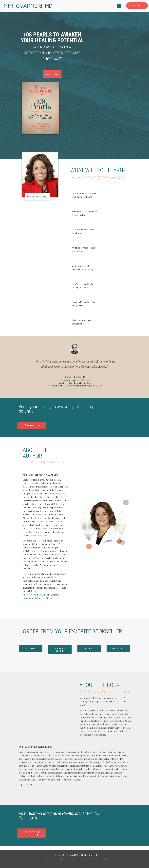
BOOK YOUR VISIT (137, 6)
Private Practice (51, 859)
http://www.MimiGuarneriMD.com (38, 598)
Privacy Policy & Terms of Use (94, 859)
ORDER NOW (26, 785)
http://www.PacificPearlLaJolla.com (39, 595)
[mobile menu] (119, 6)
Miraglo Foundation (69, 859)
